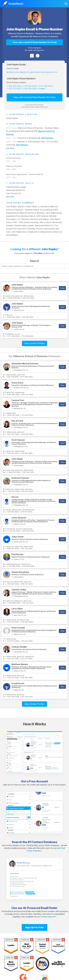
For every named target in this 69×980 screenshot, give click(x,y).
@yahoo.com (52, 72)
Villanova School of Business (45, 36)
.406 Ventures (47, 138)
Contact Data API (48, 917)
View (62, 288)
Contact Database (44, 842)
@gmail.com (25, 72)
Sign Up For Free (34, 927)
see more (10, 148)
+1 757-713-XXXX (14, 88)
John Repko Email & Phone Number (35, 29)
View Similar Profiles (34, 343)
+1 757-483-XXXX (46, 86)
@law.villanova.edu (38, 72)
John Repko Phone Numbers (21, 79)
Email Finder (49, 908)
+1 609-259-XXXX (30, 88)
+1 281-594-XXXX (30, 86)
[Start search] (67, 266)
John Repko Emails (16, 65)
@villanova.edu (13, 72)
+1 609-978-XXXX (14, 86)
